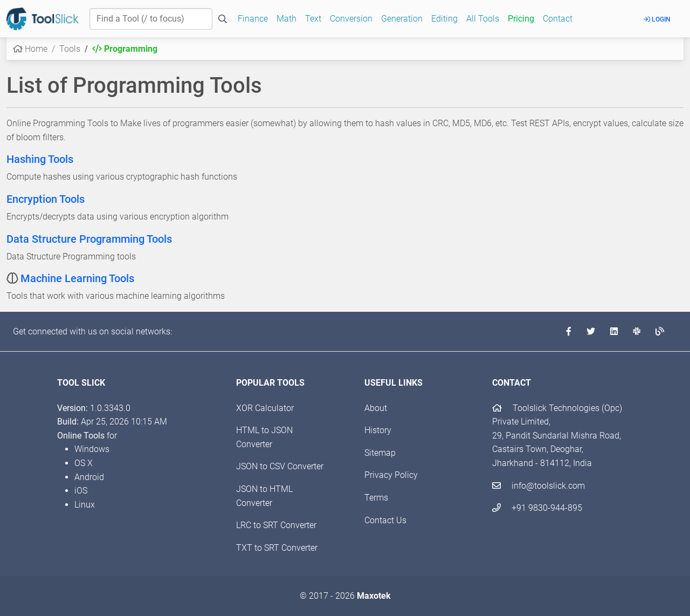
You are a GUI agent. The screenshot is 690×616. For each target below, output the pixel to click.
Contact (558, 19)
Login (657, 19)
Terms (376, 498)
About (376, 408)
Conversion (351, 19)
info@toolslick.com (539, 486)
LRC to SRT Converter (276, 525)
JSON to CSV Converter (280, 466)
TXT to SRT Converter (277, 548)
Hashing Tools (40, 159)
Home (30, 49)
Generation (402, 19)
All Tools (483, 19)
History (378, 430)
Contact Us (385, 520)
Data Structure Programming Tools (89, 239)
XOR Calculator (265, 408)
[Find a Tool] (151, 19)
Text (313, 19)
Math (287, 19)
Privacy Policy (391, 475)
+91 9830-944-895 (537, 508)
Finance (253, 19)
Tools (70, 49)
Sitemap (380, 453)
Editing (444, 19)
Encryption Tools (46, 199)
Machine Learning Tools (77, 278)
